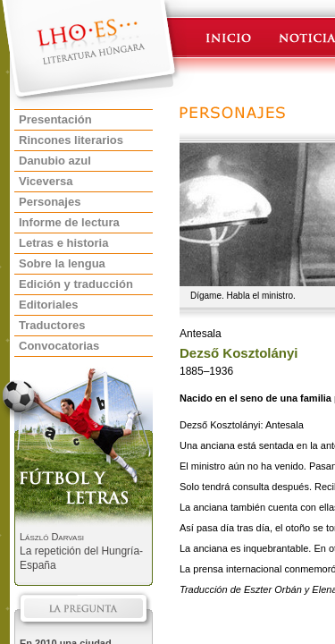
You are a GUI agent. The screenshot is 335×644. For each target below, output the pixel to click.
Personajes (50, 202)
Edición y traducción (76, 284)
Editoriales (48, 305)
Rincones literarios (71, 140)
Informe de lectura (69, 222)
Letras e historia (63, 243)
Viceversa (46, 181)
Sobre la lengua (62, 263)
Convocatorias (59, 346)
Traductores (52, 325)
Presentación (55, 119)
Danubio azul (55, 161)
